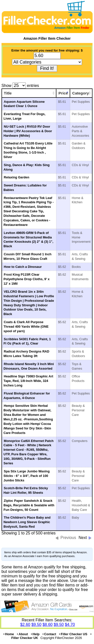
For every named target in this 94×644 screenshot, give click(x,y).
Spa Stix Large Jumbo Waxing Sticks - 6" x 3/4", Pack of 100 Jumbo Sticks (27, 476)
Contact (49, 634)
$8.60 (48, 625)
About (22, 634)
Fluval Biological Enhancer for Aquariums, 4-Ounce (27, 396)
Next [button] (83, 538)
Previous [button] (68, 538)
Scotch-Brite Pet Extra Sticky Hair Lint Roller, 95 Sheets (26, 490)
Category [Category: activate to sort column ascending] (81, 93)
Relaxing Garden (17, 177)
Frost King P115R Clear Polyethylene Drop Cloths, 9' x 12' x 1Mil (27, 279)
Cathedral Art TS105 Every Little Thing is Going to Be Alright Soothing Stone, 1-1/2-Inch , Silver (28, 150)
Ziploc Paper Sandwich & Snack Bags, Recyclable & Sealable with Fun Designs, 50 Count (29, 505)
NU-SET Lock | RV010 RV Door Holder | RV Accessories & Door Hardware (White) (28, 131)
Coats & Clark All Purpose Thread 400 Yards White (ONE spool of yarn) (26, 327)
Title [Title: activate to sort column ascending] (8, 93)
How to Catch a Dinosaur (23, 267)
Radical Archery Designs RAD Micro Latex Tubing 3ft (26, 354)
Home (8, 634)
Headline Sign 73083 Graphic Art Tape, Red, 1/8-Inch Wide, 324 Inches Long (28, 381)
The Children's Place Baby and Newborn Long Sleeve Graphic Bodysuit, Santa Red (27, 522)
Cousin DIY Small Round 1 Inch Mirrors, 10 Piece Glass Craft (27, 256)
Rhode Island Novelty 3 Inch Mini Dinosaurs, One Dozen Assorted (29, 366)
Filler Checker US (73, 634)
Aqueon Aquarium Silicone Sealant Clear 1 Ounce (24, 104)
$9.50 (36, 625)
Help (35, 634)
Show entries (20, 86)
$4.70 (70, 625)
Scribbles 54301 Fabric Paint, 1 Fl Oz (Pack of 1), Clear (27, 341)
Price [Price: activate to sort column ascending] (63, 93)
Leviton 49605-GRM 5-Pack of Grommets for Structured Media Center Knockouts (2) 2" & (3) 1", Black (28, 240)
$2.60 (25, 625)
